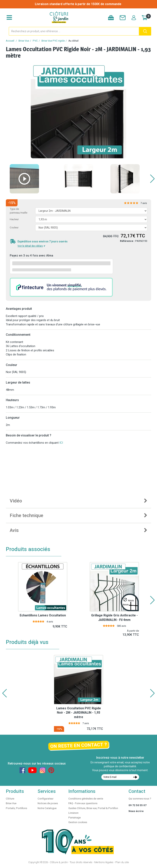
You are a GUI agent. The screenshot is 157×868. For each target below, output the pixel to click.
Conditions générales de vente (86, 799)
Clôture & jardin (59, 862)
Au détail (73, 41)
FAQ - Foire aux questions (83, 803)
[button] (152, 179)
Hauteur (14, 219)
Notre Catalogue (47, 808)
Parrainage (75, 818)
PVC (35, 41)
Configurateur (45, 799)
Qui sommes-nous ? (140, 799)
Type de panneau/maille (19, 211)
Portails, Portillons (16, 808)
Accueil (10, 41)
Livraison (73, 813)
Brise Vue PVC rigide (53, 41)
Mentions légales (104, 862)
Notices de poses (48, 803)
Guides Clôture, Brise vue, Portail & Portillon (93, 808)
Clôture (10, 799)
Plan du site (122, 862)
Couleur (14, 227)
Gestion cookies (78, 822)
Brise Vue (24, 41)
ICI (61, 443)
